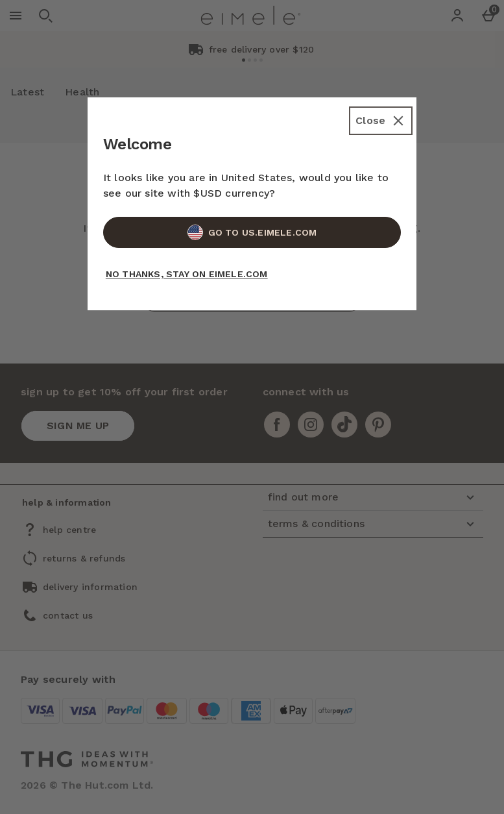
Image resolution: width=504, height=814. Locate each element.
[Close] (381, 121)
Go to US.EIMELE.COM (252, 232)
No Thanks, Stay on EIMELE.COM (187, 274)
